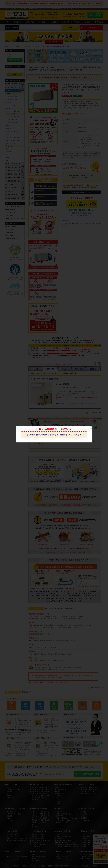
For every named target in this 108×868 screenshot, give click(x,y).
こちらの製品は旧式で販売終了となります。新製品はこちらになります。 (54, 435)
